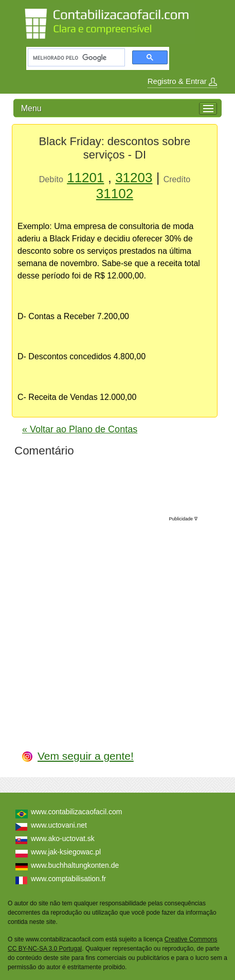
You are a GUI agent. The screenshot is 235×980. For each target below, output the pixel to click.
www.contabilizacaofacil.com (76, 812)
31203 (134, 178)
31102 (115, 194)
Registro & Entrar (182, 81)
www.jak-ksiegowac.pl (66, 852)
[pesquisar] (75, 58)
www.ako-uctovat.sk (63, 838)
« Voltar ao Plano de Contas (80, 429)
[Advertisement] (120, 622)
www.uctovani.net (59, 825)
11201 (85, 178)
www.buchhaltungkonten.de (75, 865)
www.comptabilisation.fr (68, 879)
